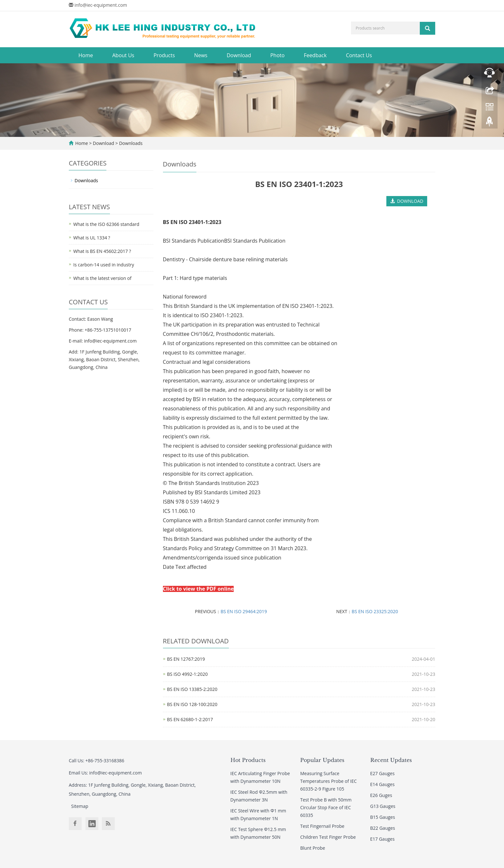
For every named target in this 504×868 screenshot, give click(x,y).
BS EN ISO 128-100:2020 (192, 704)
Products (164, 55)
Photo (277, 55)
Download (239, 55)
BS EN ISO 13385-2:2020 (192, 689)
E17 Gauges (382, 839)
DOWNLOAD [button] (407, 201)
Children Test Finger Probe (328, 837)
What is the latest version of (102, 278)
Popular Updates (322, 760)
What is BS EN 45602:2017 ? (102, 251)
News (201, 55)
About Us (123, 55)
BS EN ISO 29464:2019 (244, 611)
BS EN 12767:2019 (186, 659)
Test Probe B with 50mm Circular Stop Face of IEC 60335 (326, 807)
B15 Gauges (383, 817)
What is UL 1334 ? (92, 238)
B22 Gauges (383, 828)
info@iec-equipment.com (101, 5)
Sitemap (80, 806)
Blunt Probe (313, 848)
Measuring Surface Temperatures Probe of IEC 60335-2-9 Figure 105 (328, 781)
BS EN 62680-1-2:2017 (190, 719)
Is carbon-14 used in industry (104, 265)
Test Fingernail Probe (322, 826)
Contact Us (359, 55)
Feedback (315, 55)
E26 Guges (381, 795)
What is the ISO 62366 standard (106, 224)
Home (86, 55)
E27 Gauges (382, 773)
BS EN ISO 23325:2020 (375, 611)
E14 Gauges (382, 784)
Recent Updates (391, 760)
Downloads (130, 143)
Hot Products (248, 760)
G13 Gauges (383, 806)
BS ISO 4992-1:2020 (188, 674)
